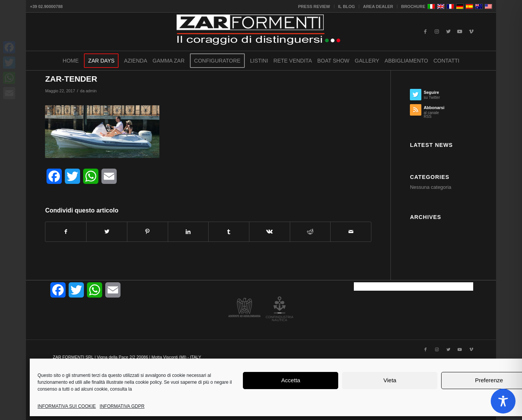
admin (91, 91)
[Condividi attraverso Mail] (351, 232)
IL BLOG (347, 6)
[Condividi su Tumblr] (229, 232)
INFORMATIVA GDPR (122, 406)
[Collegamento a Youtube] (460, 32)
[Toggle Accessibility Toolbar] (503, 401)
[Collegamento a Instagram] (437, 32)
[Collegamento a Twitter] (448, 32)
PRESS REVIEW (314, 6)
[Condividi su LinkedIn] (188, 232)
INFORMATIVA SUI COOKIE (67, 406)
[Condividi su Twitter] (107, 232)
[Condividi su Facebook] (66, 232)
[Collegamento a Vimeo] (471, 32)
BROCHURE (413, 6)
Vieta (390, 380)
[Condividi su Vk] (270, 232)
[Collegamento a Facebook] (426, 32)
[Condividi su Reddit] (310, 232)
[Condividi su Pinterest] (148, 232)
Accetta (291, 380)
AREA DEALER (378, 6)
